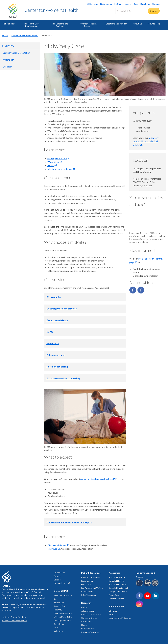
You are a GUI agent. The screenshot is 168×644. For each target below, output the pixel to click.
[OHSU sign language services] (148, 586)
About (84, 607)
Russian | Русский (62, 583)
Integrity (58, 610)
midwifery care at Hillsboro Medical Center (146, 141)
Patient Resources (91, 573)
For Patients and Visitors (92, 588)
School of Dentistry (117, 584)
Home (5, 35)
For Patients (9, 24)
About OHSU (61, 591)
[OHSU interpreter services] (155, 586)
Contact (156, 4)
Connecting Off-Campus (120, 618)
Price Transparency (90, 595)
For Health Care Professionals (32, 25)
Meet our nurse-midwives (60, 169)
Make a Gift (59, 603)
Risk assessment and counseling (63, 378)
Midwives (52, 549)
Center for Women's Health (51, 10)
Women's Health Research (88, 25)
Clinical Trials (87, 591)
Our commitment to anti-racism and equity (69, 522)
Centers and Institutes (92, 614)
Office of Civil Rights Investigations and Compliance (63, 620)
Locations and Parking (116, 24)
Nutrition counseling (57, 367)
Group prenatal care (57, 158)
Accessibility (60, 606)
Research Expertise (90, 632)
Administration (88, 611)
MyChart (118, 4)
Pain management (56, 355)
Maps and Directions (63, 595)
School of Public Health (119, 588)
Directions (145, 4)
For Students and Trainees (60, 25)
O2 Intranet (114, 611)
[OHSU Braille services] (140, 586)
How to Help (154, 24)
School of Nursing (116, 581)
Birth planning (54, 297)
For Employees (116, 606)
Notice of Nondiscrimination (14, 621)
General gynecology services (62, 309)
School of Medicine (117, 577)
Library (84, 625)
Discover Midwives (57, 545)
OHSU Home (92, 4)
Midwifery (8, 46)
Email (111, 614)
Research (86, 603)
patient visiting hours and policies (96, 479)
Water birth (53, 162)
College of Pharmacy (118, 591)
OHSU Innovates (89, 629)
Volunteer (58, 631)
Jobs (136, 4)
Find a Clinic (86, 584)
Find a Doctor (106, 4)
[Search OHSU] (130, 11)
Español (57, 580)
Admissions (114, 595)
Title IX (57, 628)
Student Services (116, 599)
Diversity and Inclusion (64, 613)
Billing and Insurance (90, 577)
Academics (114, 573)
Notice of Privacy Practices (14, 617)
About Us (137, 24)
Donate (128, 4)
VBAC (51, 165)
